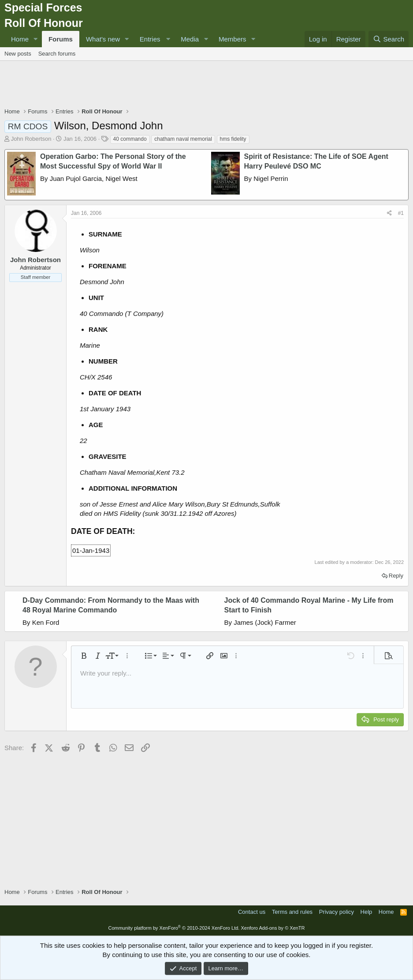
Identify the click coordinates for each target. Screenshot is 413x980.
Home (20, 39)
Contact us (252, 912)
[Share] (389, 213)
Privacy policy (337, 912)
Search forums (57, 54)
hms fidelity (233, 139)
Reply (396, 576)
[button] (36, 39)
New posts (18, 54)
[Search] (389, 39)
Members (233, 39)
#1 (401, 213)
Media (190, 39)
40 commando (130, 139)
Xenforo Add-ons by (273, 928)
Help (366, 912)
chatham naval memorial (183, 139)
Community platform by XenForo (174, 928)
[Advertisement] (207, 85)
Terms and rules (292, 912)
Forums (61, 39)
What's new (103, 39)
